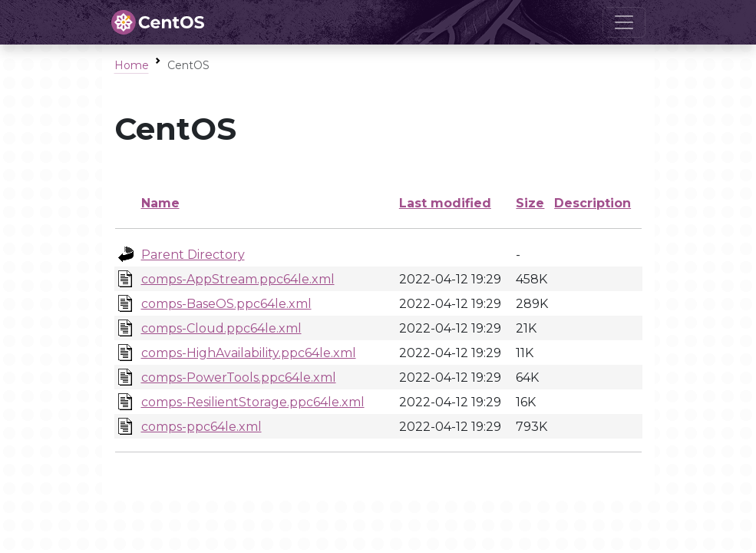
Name (160, 203)
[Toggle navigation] (624, 22)
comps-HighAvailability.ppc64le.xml (249, 353)
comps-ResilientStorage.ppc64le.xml (253, 402)
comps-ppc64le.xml (201, 427)
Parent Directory (193, 255)
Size (530, 203)
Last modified (445, 203)
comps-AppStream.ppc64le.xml (238, 279)
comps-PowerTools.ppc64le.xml (239, 377)
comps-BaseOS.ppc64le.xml (226, 304)
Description (593, 203)
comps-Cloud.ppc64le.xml (221, 328)
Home (132, 65)
